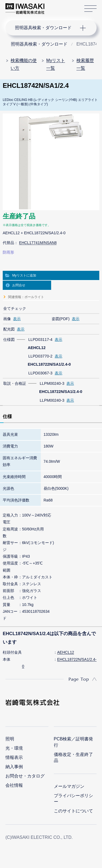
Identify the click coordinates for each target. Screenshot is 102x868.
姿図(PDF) (61, 319)
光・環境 (14, 748)
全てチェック (15, 308)
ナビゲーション (46, 28)
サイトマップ (90, 9)
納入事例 (14, 767)
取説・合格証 (15, 383)
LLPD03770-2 (40, 356)
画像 (7, 319)
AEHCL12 (66, 652)
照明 (10, 739)
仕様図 (9, 340)
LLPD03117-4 (40, 340)
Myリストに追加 (24, 275)
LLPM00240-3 (52, 383)
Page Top (79, 679)
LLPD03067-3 (40, 373)
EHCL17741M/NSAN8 (38, 243)
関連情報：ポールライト (26, 297)
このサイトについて (73, 811)
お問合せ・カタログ (25, 776)
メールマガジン (69, 786)
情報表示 (14, 757)
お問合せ (19, 285)
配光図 (9, 329)
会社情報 (14, 785)
